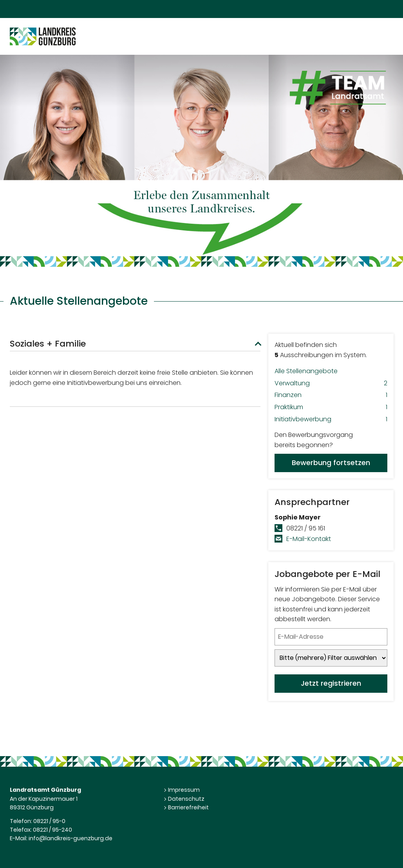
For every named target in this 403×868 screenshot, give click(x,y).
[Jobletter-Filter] (331, 658)
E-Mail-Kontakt (309, 539)
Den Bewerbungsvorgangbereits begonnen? (331, 451)
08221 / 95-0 (49, 821)
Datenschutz (186, 799)
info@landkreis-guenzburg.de (70, 838)
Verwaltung (331, 383)
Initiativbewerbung (331, 419)
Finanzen (331, 395)
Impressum (184, 790)
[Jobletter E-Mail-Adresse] (331, 637)
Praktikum (331, 407)
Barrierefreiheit (188, 807)
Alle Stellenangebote (306, 371)
